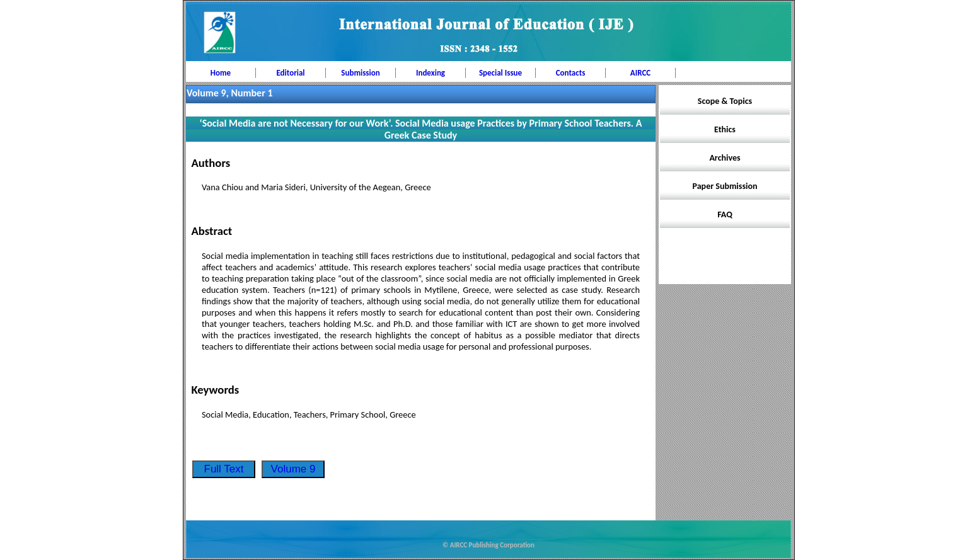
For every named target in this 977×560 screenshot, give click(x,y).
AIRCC (640, 73)
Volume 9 (293, 469)
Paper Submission (725, 186)
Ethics (725, 129)
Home (221, 73)
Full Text (224, 469)
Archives (725, 158)
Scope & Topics (725, 101)
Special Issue (500, 73)
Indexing (431, 73)
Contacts (571, 73)
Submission (360, 73)
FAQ (725, 214)
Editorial (290, 73)
